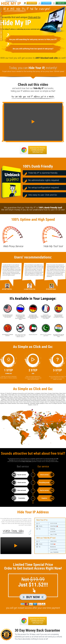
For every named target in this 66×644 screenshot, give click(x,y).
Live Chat (1, 26)
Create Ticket (1, 35)
